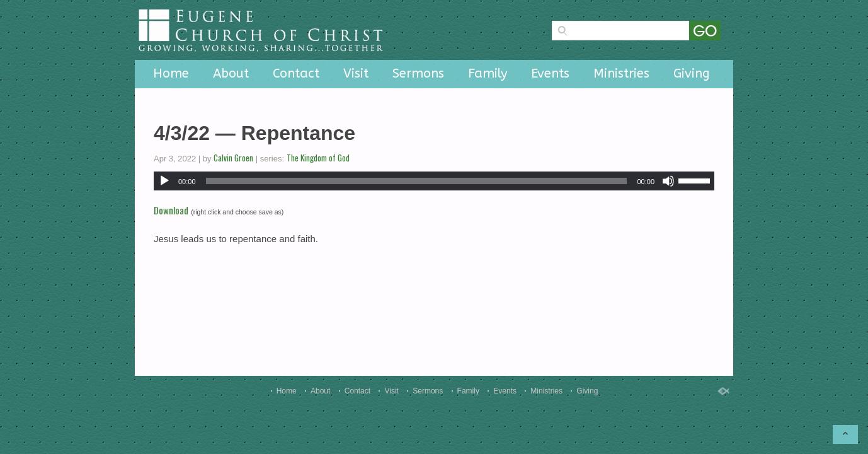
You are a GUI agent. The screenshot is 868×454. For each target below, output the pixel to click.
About (231, 73)
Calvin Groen (233, 158)
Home (171, 73)
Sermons (418, 73)
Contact (296, 73)
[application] (434, 181)
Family (488, 73)
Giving (692, 73)
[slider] (417, 181)
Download (171, 210)
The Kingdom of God (318, 158)
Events (550, 73)
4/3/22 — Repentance (254, 133)
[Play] (164, 181)
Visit (356, 73)
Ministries (621, 73)
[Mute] (668, 181)
